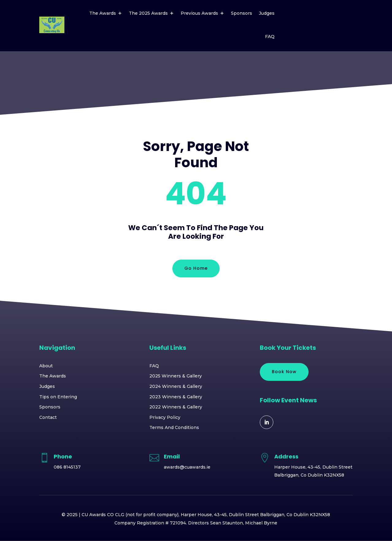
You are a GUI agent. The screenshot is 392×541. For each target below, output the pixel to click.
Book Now (284, 372)
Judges (267, 13)
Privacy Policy (165, 417)
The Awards (103, 13)
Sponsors (242, 13)
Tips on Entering (58, 397)
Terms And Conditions (174, 427)
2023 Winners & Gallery (176, 397)
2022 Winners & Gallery (176, 407)
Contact (48, 417)
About (46, 366)
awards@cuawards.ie (187, 467)
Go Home (196, 268)
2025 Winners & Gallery (176, 376)
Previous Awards (199, 13)
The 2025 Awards (148, 13)
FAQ (270, 37)
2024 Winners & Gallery (176, 386)
